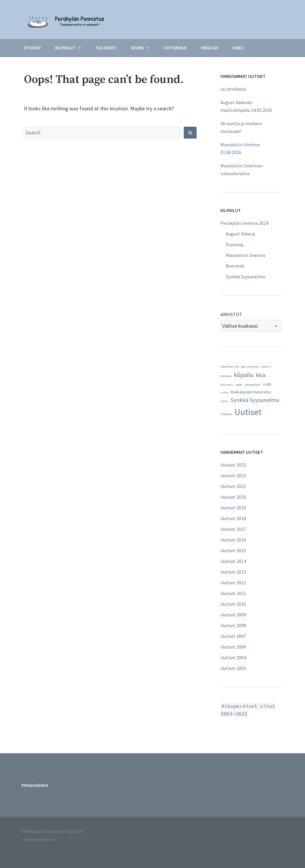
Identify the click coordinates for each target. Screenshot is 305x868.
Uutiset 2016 (233, 540)
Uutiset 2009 (233, 615)
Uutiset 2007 (233, 636)
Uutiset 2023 (233, 465)
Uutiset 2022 (233, 475)
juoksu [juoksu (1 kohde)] (266, 366)
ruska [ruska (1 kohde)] (224, 392)
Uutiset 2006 (233, 647)
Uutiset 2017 (233, 529)
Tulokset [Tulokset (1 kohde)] (226, 414)
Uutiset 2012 (233, 583)
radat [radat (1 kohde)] (239, 385)
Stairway (235, 244)
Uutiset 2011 (233, 593)
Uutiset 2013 (233, 572)
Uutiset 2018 (233, 518)
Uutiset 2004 (233, 657)
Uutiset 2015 (233, 550)
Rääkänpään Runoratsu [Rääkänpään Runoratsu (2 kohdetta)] (251, 392)
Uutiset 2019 (233, 508)
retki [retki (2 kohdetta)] (267, 384)
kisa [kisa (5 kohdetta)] (261, 375)
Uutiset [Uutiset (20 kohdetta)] (248, 412)
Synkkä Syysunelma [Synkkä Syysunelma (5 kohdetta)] (255, 400)
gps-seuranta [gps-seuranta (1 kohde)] (250, 366)
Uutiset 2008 (233, 625)
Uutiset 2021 (233, 486)
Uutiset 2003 (233, 668)
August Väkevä (240, 234)
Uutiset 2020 (233, 497)
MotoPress (48, 839)
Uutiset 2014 (233, 561)
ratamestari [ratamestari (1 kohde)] (253, 385)
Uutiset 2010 (233, 604)
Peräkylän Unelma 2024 (244, 223)
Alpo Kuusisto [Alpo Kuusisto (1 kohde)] (230, 366)
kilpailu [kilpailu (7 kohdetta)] (244, 375)
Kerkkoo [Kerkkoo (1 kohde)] (226, 376)
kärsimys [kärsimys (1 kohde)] (227, 385)
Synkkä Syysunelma (245, 277)
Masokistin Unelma (245, 255)
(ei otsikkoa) (233, 89)
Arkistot (231, 314)
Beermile (235, 266)
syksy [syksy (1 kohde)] (224, 401)
